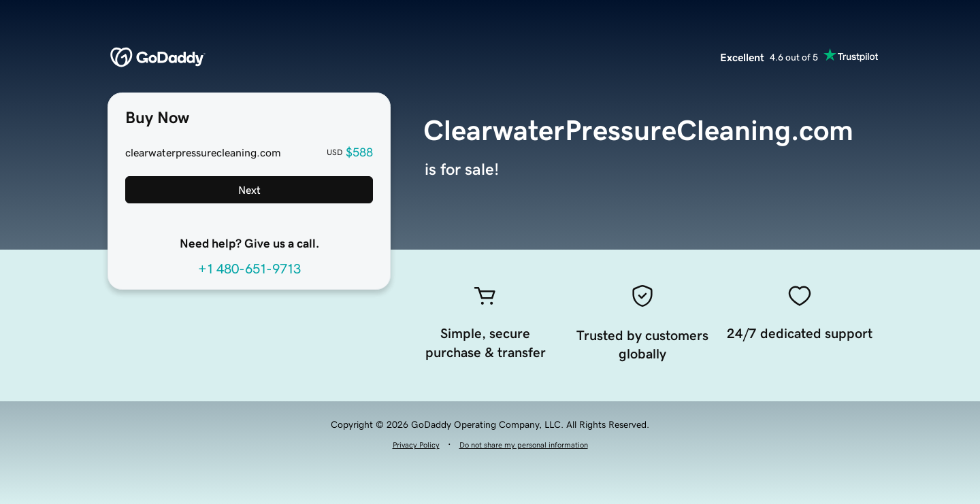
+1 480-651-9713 (249, 269)
